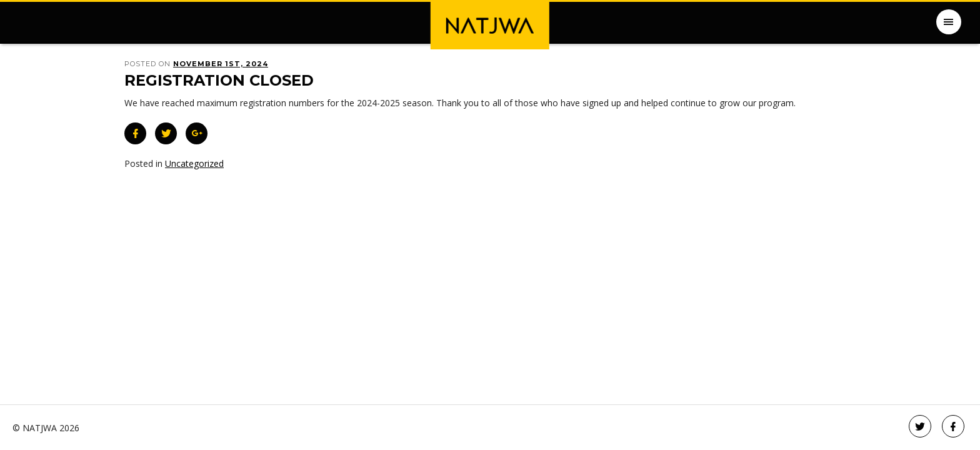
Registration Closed (219, 80)
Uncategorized (194, 163)
